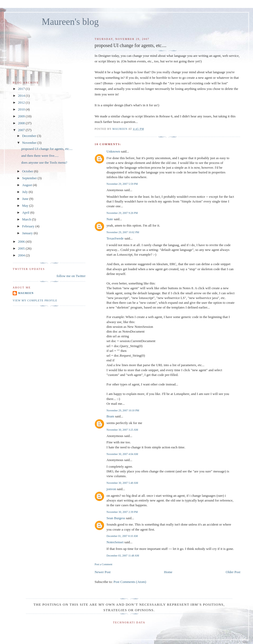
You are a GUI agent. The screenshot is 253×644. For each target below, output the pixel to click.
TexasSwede (115, 238)
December (30, 136)
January (28, 233)
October (28, 171)
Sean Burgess (116, 518)
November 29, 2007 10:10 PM (123, 410)
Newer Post (102, 572)
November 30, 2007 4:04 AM (122, 454)
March (27, 219)
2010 (22, 109)
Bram (110, 416)
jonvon (111, 489)
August (28, 185)
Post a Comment (103, 564)
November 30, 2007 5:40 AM (122, 483)
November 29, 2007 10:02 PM (123, 232)
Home (168, 572)
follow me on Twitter (71, 276)
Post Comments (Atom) (130, 582)
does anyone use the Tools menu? (44, 162)
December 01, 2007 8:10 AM (122, 536)
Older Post (233, 572)
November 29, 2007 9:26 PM (122, 213)
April (26, 212)
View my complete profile (35, 300)
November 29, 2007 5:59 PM (122, 184)
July (25, 192)
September (30, 178)
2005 (22, 248)
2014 (22, 96)
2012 (22, 102)
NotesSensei (115, 542)
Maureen (26, 293)
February (29, 226)
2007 (22, 130)
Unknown (113, 151)
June (26, 199)
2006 (22, 241)
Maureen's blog (70, 22)
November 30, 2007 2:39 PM (122, 512)
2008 (22, 123)
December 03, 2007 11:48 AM (123, 556)
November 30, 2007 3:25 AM (122, 430)
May (26, 206)
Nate (110, 219)
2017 (22, 89)
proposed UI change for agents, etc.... (47, 149)
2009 (22, 116)
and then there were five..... (40, 156)
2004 (22, 255)
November (30, 143)
